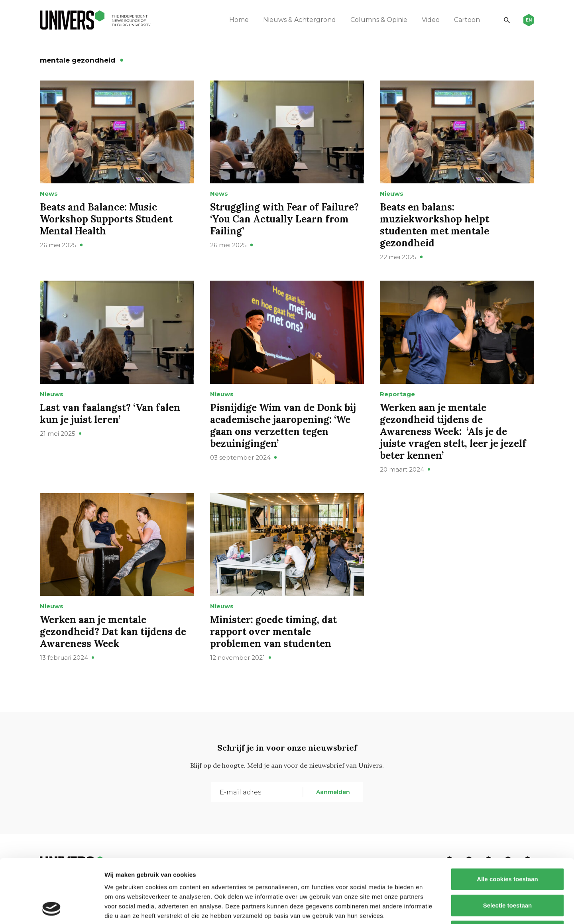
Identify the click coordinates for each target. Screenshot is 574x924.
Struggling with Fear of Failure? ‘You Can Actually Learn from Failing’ (284, 219)
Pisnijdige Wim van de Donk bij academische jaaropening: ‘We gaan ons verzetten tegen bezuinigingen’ (283, 426)
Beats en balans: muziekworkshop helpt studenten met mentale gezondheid (434, 225)
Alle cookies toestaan (507, 819)
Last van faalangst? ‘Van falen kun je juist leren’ (110, 414)
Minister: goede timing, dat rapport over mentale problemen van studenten (273, 632)
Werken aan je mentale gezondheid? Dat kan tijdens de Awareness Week (113, 632)
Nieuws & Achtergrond (300, 20)
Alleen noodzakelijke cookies (507, 872)
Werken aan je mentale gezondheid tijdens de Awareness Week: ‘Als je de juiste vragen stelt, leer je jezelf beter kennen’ (453, 432)
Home (239, 20)
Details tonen (431, 908)
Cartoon (467, 20)
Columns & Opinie (379, 20)
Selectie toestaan (508, 846)
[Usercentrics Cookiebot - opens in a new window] (52, 908)
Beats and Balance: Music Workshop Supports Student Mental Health (106, 219)
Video (431, 20)
